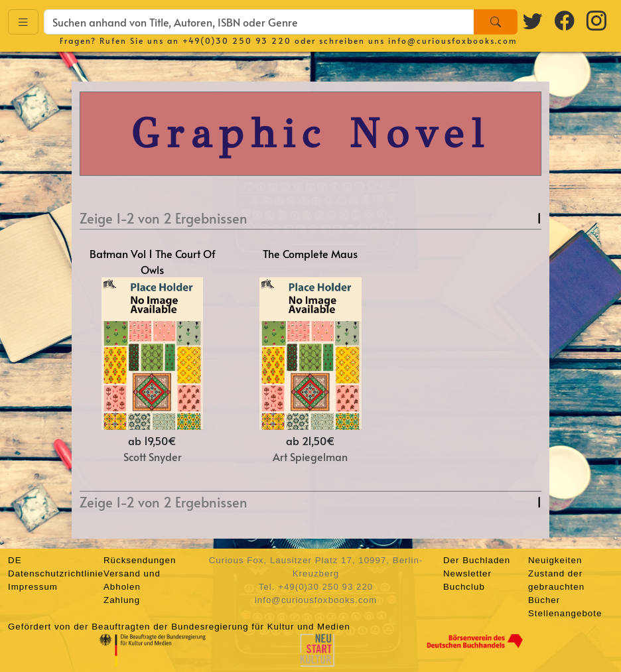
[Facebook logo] (565, 20)
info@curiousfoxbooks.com (453, 40)
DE (15, 560)
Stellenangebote (565, 613)
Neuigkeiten (555, 560)
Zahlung (122, 600)
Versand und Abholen (132, 580)
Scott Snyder (153, 456)
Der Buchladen (477, 560)
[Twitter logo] (533, 20)
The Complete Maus (310, 253)
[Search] (496, 22)
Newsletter (467, 573)
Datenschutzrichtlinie (56, 573)
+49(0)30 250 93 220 (237, 40)
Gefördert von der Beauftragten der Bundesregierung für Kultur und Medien (179, 627)
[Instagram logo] (597, 20)
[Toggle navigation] (23, 22)
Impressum (33, 587)
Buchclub (464, 587)
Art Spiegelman (310, 456)
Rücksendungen (140, 560)
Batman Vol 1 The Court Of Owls (153, 261)
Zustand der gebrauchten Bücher (556, 587)
